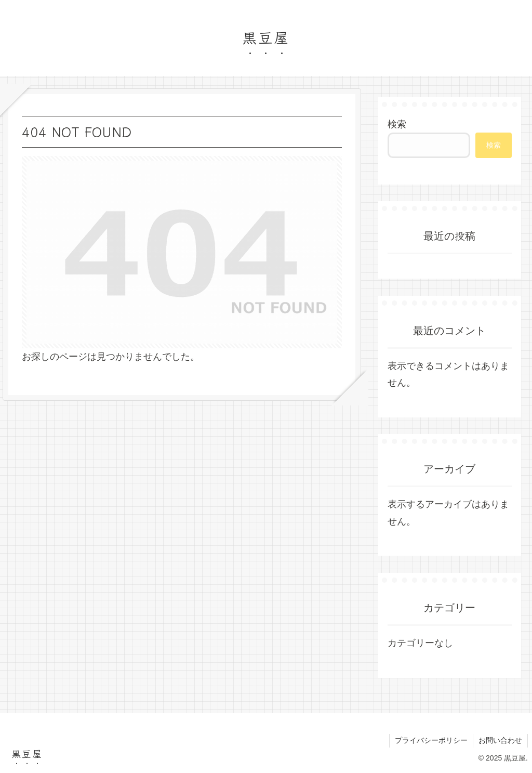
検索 (397, 124)
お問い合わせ (500, 740)
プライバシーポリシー (431, 740)
